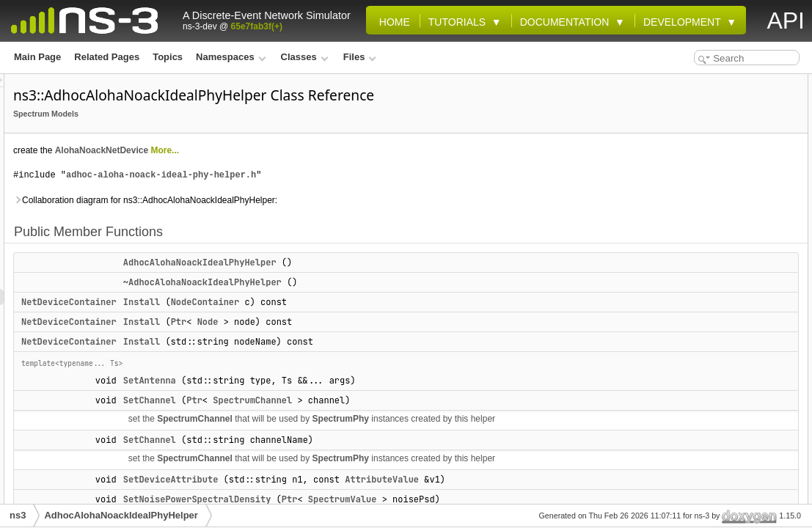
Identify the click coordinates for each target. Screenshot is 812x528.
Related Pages (107, 57)
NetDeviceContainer (252, 302)
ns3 (18, 515)
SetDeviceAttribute (699, 227)
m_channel (683, 324)
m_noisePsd (686, 356)
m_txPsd (679, 405)
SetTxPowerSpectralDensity (718, 276)
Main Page (37, 57)
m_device (680, 340)
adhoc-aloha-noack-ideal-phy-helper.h (344, 175)
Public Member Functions (702, 82)
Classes (305, 57)
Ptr (362, 322)
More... (348, 150)
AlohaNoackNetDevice (285, 150)
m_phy (674, 373)
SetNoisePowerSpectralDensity (725, 243)
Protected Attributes (691, 292)
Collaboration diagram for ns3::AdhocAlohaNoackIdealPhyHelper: (329, 200)
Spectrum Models (229, 114)
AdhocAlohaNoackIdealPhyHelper (383, 263)
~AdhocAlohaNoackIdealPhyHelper (386, 282)
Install (325, 302)
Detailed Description (691, 421)
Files (360, 57)
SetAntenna (333, 381)
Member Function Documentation (718, 485)
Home (392, 22)
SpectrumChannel (436, 400)
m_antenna (683, 308)
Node (391, 322)
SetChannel (333, 400)
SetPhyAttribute (694, 260)
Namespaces (231, 57)
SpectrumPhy (524, 419)
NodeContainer (389, 302)
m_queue (680, 389)
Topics (168, 57)
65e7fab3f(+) (257, 26)
